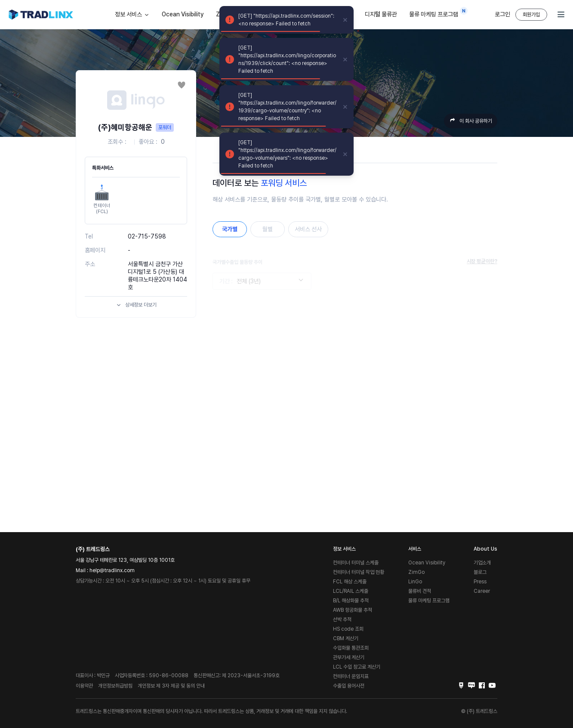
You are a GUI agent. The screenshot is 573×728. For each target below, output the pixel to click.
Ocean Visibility (183, 14)
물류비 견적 (420, 591)
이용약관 (84, 686)
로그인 (502, 14)
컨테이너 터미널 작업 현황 (359, 572)
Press (480, 582)
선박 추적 (342, 620)
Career (482, 591)
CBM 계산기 (346, 638)
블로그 (480, 572)
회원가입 (531, 15)
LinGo (415, 582)
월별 (268, 229)
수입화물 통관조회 (351, 648)
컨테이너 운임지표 (351, 676)
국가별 (230, 229)
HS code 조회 (348, 629)
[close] (345, 20)
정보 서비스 (132, 15)
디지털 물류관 (381, 14)
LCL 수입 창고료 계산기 (357, 667)
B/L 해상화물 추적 (351, 601)
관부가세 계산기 (349, 657)
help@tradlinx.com (112, 570)
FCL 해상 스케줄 (350, 582)
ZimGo (416, 572)
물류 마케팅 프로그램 (436, 12)
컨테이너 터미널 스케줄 (356, 563)
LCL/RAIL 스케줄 (351, 591)
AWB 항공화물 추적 (353, 610)
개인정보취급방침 (115, 686)
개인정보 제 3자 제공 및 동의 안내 (171, 686)
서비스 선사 (308, 229)
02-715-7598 (147, 236)
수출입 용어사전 (349, 686)
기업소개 (482, 563)
